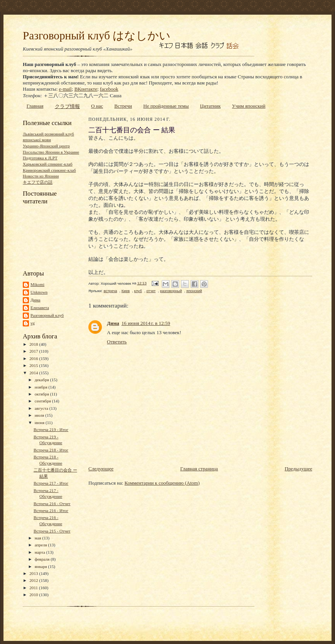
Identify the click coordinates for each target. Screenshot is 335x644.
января (41, 566)
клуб (138, 291)
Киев (126, 291)
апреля (41, 545)
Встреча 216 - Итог (51, 510)
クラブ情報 (67, 106)
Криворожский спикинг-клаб (49, 170)
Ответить (117, 342)
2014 (34, 373)
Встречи (123, 106)
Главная (35, 106)
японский (194, 291)
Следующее (101, 469)
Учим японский (249, 106)
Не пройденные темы (166, 106)
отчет (151, 291)
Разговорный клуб (47, 315)
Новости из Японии (41, 176)
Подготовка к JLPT (40, 158)
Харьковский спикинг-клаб (48, 164)
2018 (34, 344)
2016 (34, 358)
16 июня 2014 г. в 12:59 (146, 323)
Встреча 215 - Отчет (52, 531)
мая (39, 538)
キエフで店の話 (38, 182)
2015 (34, 365)
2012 (34, 580)
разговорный (171, 291)
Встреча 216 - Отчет (52, 504)
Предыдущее (299, 469)
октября (42, 394)
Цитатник (210, 106)
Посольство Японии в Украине (51, 152)
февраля (43, 559)
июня (40, 423)
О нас (97, 106)
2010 (34, 595)
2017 (34, 351)
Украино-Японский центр (46, 146)
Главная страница (199, 469)
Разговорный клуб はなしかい (97, 35)
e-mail (65, 89)
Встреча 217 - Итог (51, 483)
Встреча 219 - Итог (51, 429)
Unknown (39, 292)
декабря (42, 380)
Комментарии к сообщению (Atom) (162, 483)
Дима (36, 300)
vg (33, 323)
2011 (34, 588)
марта (41, 552)
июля (40, 415)
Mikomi (37, 284)
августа (42, 408)
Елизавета (40, 308)
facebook (109, 89)
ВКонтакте (86, 89)
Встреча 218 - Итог (51, 450)
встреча (110, 291)
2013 (34, 573)
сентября (43, 401)
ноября (42, 387)
